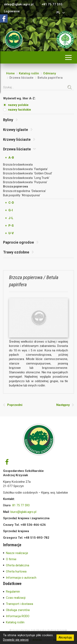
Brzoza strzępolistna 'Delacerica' (25, 191)
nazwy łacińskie (20, 110)
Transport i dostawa (20, 604)
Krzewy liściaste (19, 139)
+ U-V (9, 233)
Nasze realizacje (17, 553)
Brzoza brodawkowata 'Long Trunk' (26, 178)
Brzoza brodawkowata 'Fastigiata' (25, 169)
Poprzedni (13, 405)
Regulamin (13, 592)
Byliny (10, 120)
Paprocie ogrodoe (21, 242)
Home (10, 73)
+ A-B (10, 158)
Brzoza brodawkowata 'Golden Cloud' (28, 173)
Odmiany (49, 73)
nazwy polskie (18, 105)
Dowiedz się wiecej (16, 640)
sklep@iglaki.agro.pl (19, 4)
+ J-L (9, 218)
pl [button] (61, 13)
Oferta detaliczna (18, 565)
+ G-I (9, 210)
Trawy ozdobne (18, 252)
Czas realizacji (16, 598)
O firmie (11, 559)
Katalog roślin (29, 73)
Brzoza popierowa (16, 186)
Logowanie (12, 11)
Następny (65, 405)
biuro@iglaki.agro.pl (23, 512)
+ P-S (9, 226)
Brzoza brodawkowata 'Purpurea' (25, 182)
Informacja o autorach (21, 578)
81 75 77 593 (21, 505)
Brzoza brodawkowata (18, 165)
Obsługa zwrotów (18, 610)
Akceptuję (65, 637)
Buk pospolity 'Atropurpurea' (22, 195)
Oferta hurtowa (16, 571)
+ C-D (10, 203)
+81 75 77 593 (52, 4)
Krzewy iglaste (18, 130)
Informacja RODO (18, 616)
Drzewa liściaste (20, 149)
